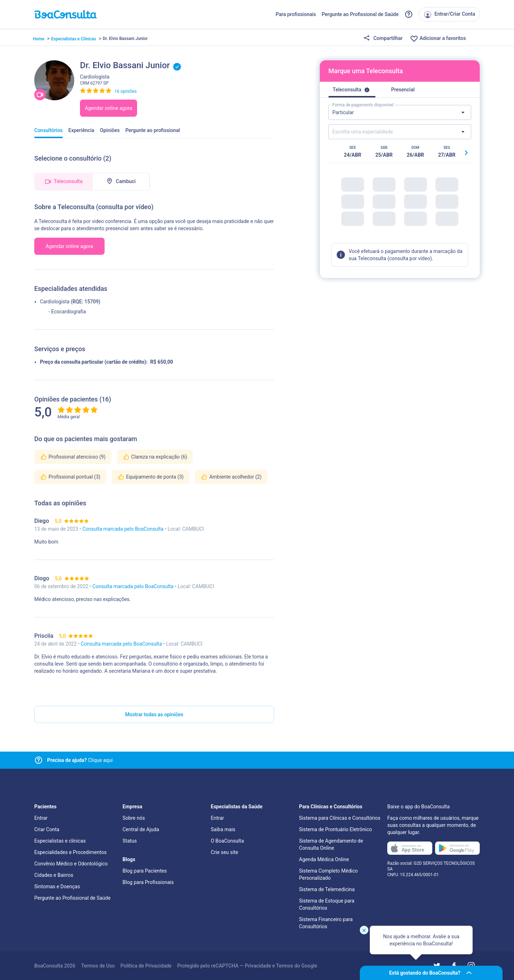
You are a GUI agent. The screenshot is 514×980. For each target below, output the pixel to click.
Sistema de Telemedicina (327, 889)
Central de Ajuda (141, 829)
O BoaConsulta (228, 841)
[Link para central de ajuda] (39, 760)
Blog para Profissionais (148, 882)
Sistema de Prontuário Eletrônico (336, 829)
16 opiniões (126, 91)
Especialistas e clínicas (60, 841)
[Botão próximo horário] (466, 153)
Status (130, 841)
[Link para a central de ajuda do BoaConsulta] (409, 14)
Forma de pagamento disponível (363, 105)
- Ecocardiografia (67, 312)
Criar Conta (47, 829)
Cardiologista (55, 302)
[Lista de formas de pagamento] (400, 112)
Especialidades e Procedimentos (70, 852)
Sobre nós (134, 818)
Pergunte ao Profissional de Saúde (360, 14)
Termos (285, 966)
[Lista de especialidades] (400, 132)
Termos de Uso (98, 966)
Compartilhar (383, 39)
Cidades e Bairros (54, 875)
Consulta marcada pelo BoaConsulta (124, 529)
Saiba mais (223, 829)
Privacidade (258, 966)
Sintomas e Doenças (57, 886)
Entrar (41, 818)
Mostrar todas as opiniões (154, 714)
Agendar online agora (109, 108)
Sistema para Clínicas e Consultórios (340, 818)
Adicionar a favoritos (438, 39)
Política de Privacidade (146, 966)
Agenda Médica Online (324, 859)
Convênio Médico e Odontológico (71, 864)
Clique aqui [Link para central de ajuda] (80, 760)
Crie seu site (225, 852)
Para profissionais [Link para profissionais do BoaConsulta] (296, 14)
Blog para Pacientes (145, 871)
